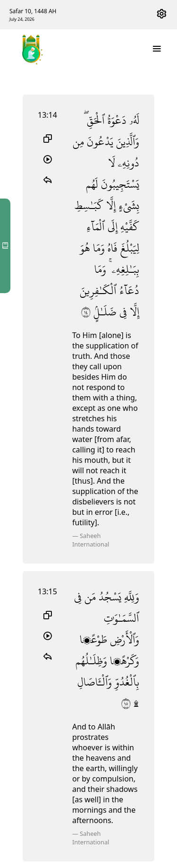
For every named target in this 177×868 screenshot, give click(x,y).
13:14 (47, 115)
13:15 (47, 591)
